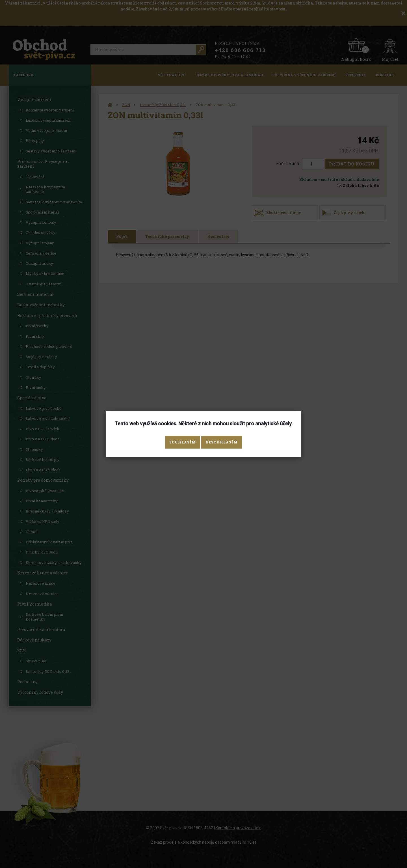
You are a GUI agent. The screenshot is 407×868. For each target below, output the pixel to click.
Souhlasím (183, 442)
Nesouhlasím (222, 442)
